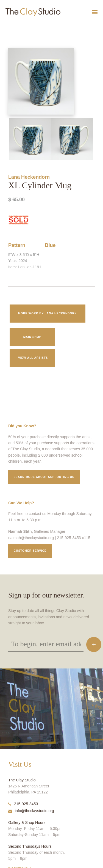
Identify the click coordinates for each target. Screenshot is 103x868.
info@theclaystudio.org (31, 811)
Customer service (30, 551)
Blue (50, 245)
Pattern (17, 245)
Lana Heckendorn (29, 177)
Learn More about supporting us (44, 477)
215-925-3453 (23, 804)
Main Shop (32, 337)
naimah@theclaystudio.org (31, 538)
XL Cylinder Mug (10, 26)
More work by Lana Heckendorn (48, 313)
